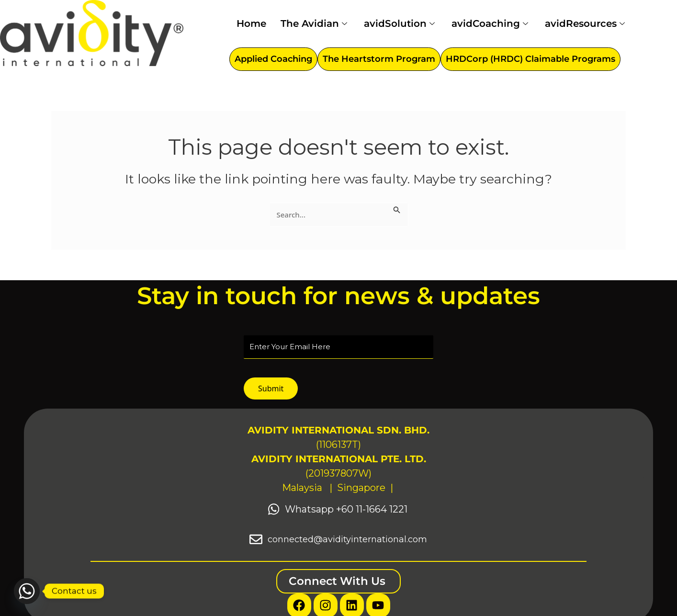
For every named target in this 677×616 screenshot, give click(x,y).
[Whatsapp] (27, 591)
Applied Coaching (273, 59)
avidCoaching (491, 23)
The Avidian (315, 23)
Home (251, 23)
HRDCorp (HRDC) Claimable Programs (530, 59)
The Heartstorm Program (379, 59)
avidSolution (401, 23)
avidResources (586, 23)
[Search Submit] (397, 208)
